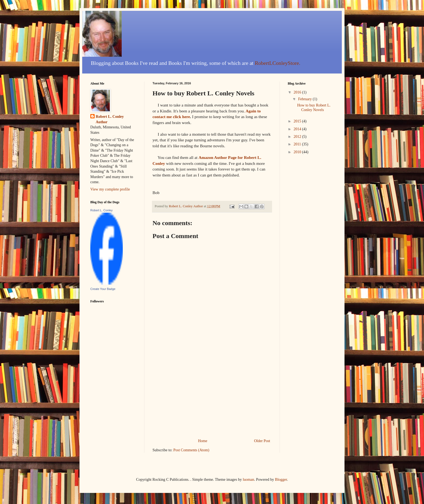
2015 (298, 121)
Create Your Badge (103, 289)
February (305, 99)
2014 (298, 129)
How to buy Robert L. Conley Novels (314, 108)
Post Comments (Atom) (191, 450)
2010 (298, 152)
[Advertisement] (212, 397)
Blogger (281, 480)
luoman (249, 480)
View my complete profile (110, 189)
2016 (298, 92)
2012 (298, 137)
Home (203, 441)
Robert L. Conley (102, 210)
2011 (298, 144)
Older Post (262, 441)
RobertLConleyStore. (277, 63)
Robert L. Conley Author (110, 119)
